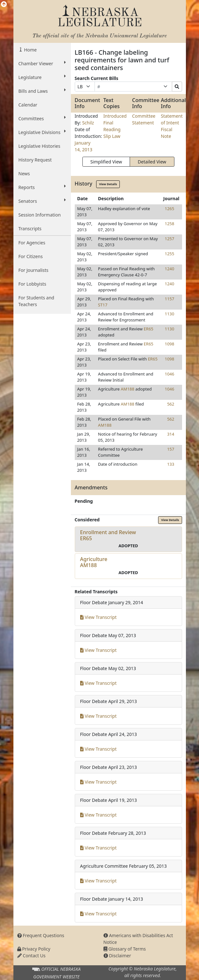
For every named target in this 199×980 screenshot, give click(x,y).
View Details (108, 184)
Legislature (42, 77)
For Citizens (31, 256)
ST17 (103, 305)
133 (171, 464)
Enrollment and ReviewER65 (108, 535)
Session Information (40, 215)
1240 (170, 269)
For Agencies (32, 243)
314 (171, 434)
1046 (170, 374)
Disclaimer (117, 956)
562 (171, 404)
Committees (42, 118)
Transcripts (30, 229)
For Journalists (34, 270)
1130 (170, 314)
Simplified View (106, 162)
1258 (170, 224)
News (24, 174)
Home (30, 50)
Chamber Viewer (42, 63)
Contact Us (31, 956)
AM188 (127, 389)
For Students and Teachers (36, 301)
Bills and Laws (42, 91)
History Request (35, 160)
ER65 (149, 329)
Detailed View (152, 162)
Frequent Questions (41, 935)
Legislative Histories (39, 146)
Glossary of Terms (125, 949)
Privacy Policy (34, 949)
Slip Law (112, 136)
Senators (42, 201)
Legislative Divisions (42, 132)
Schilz (88, 123)
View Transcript (99, 617)
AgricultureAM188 (94, 562)
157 (171, 449)
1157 (170, 299)
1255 (170, 254)
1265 (170, 209)
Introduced (115, 116)
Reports (42, 187)
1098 (170, 344)
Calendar (28, 105)
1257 (170, 239)
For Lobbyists (32, 284)
